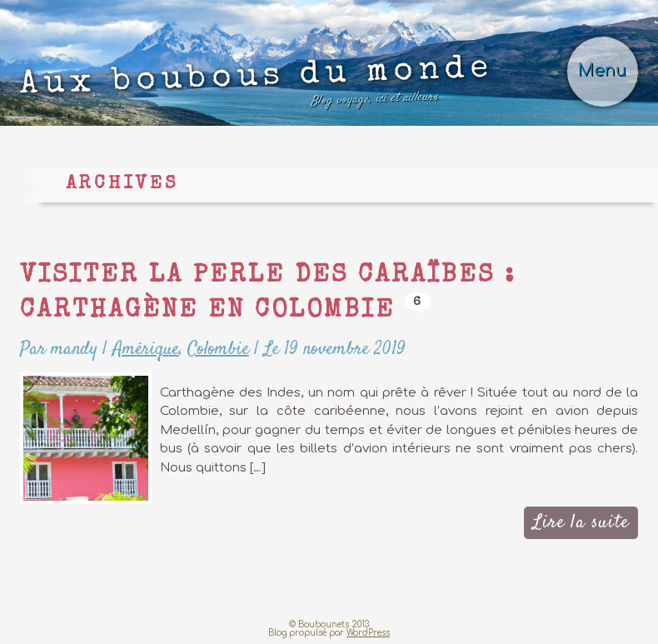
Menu (602, 71)
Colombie (218, 349)
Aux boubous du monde (257, 86)
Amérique (146, 349)
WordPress (368, 633)
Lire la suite (581, 522)
